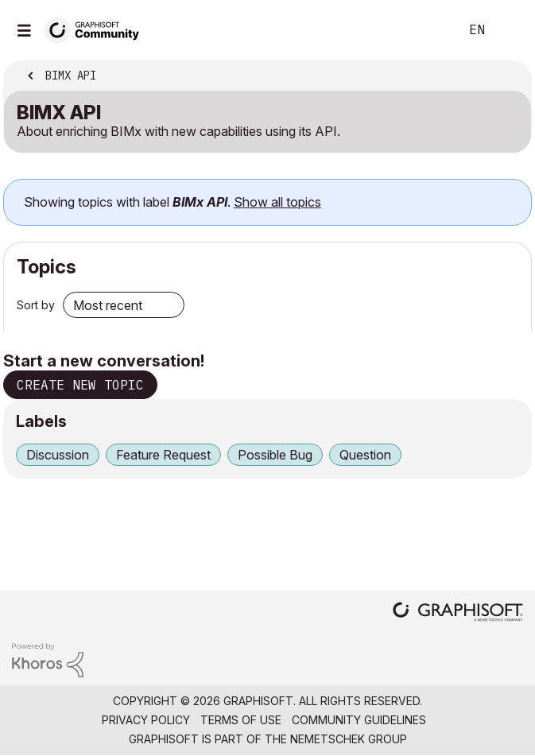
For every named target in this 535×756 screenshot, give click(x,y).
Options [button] (509, 77)
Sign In (510, 30)
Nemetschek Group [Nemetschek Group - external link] (349, 739)
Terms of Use (241, 720)
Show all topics (277, 202)
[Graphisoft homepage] (458, 613)
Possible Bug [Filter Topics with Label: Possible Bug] (275, 455)
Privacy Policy (146, 720)
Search (423, 30)
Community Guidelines (359, 720)
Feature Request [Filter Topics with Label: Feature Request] (163, 455)
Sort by (36, 305)
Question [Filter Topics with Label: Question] (365, 455)
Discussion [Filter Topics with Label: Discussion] (58, 455)
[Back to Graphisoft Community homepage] (97, 29)
